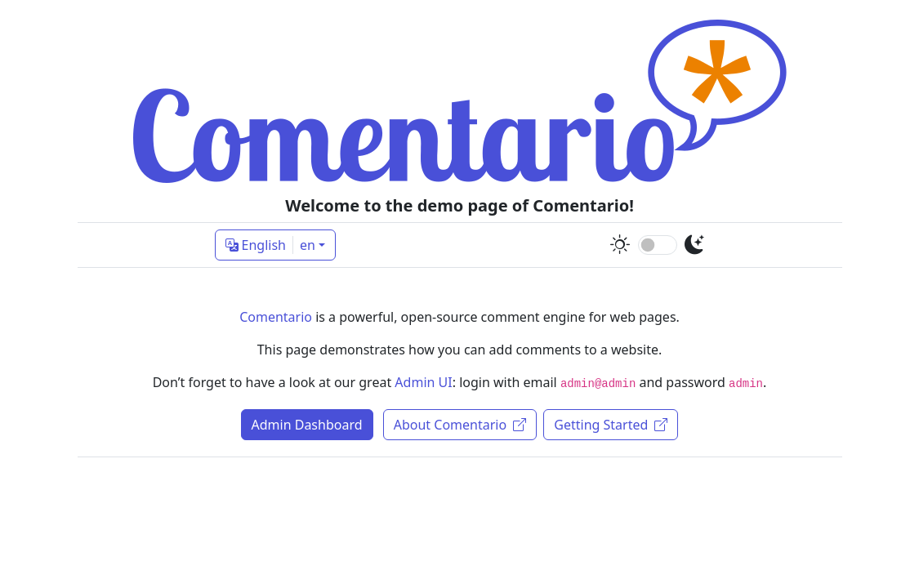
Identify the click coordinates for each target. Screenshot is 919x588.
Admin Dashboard (307, 425)
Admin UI (423, 382)
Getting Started (611, 425)
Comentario (276, 317)
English (270, 245)
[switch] (658, 245)
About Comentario (460, 425)
